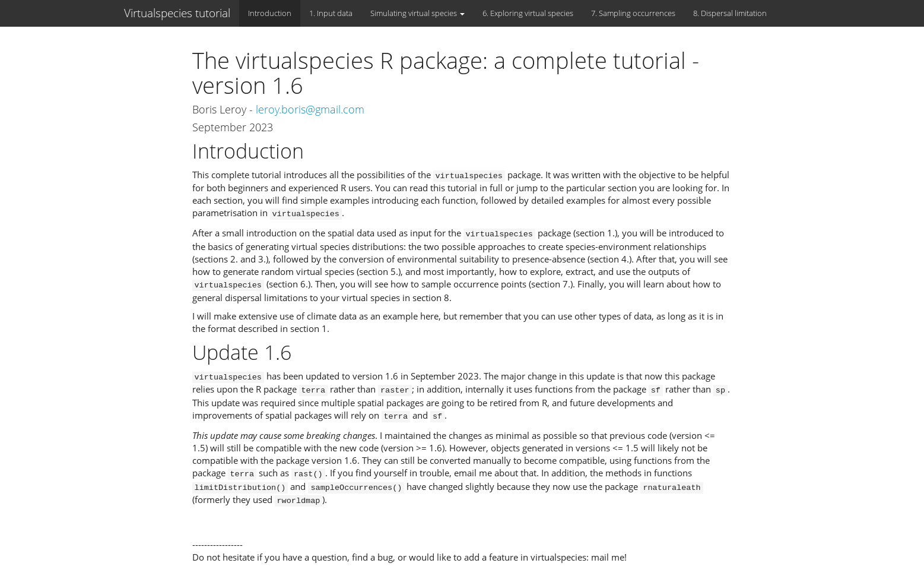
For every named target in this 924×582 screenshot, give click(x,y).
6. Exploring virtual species (528, 13)
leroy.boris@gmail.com (310, 109)
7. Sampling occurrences (633, 13)
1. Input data (331, 13)
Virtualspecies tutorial (177, 13)
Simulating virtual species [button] (417, 13)
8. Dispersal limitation (730, 13)
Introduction (270, 13)
